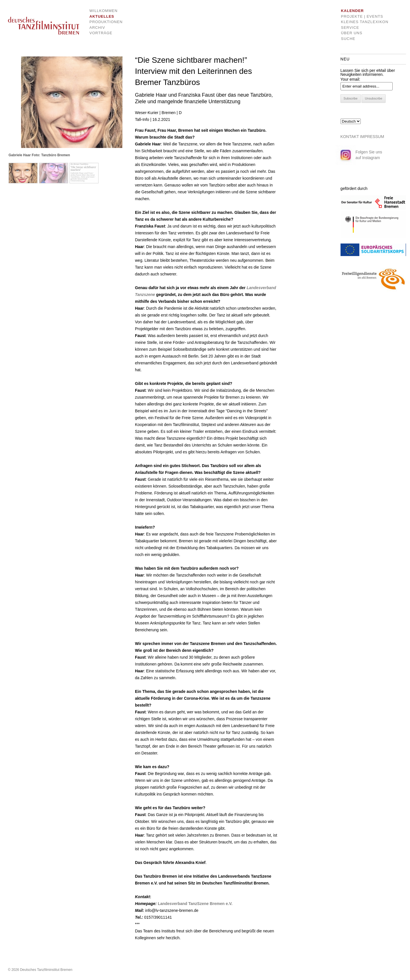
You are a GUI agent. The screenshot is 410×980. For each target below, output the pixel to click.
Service (350, 28)
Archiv (97, 28)
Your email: (350, 79)
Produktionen (102, 22)
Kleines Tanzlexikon (365, 22)
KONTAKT (350, 137)
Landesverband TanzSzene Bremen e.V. (195, 904)
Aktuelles (102, 16)
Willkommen (102, 11)
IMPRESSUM (372, 137)
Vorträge (101, 33)
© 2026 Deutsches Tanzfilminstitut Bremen (40, 970)
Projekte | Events (362, 16)
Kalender (352, 11)
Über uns (351, 33)
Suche (348, 39)
